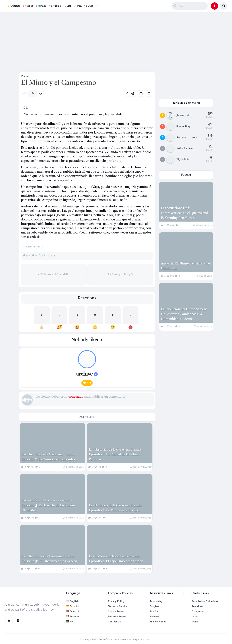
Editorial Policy (117, 617)
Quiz (89, 6)
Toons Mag (156, 601)
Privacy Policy (116, 601)
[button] (215, 6)
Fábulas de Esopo (32, 247)
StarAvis (155, 611)
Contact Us (114, 622)
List (67, 6)
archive (87, 374)
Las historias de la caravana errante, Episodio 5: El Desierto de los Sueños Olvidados (48, 505)
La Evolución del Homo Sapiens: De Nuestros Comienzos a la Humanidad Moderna (185, 314)
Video (28, 6)
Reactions (197, 606)
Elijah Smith (183, 159)
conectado (76, 397)
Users (195, 617)
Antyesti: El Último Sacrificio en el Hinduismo (186, 266)
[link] (149, 93)
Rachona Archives (187, 137)
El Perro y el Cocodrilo (54, 274)
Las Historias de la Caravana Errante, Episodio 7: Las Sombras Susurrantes (48, 457)
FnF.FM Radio (158, 622)
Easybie (154, 606)
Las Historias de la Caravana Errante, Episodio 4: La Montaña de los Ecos (116, 508)
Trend (195, 622)
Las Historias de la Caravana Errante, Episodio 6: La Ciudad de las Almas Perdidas (116, 455)
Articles (14, 6)
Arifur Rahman (185, 148)
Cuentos (26, 76)
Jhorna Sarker (184, 115)
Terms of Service (118, 606)
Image (41, 6)
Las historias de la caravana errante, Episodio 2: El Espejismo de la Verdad (116, 559)
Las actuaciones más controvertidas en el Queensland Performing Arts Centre (185, 213)
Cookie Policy (116, 611)
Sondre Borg (183, 126)
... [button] (98, 6)
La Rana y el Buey (120, 274)
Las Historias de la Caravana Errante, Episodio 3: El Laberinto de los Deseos (49, 559)
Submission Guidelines (205, 601)
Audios (55, 6)
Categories (198, 611)
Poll (78, 6)
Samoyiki (155, 617)
